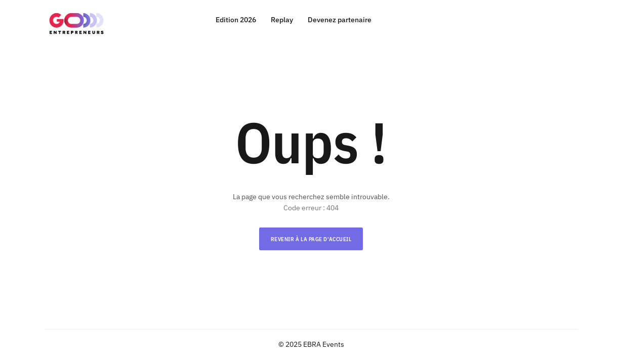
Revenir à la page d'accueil (311, 239)
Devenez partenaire (340, 20)
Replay (282, 20)
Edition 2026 (236, 20)
